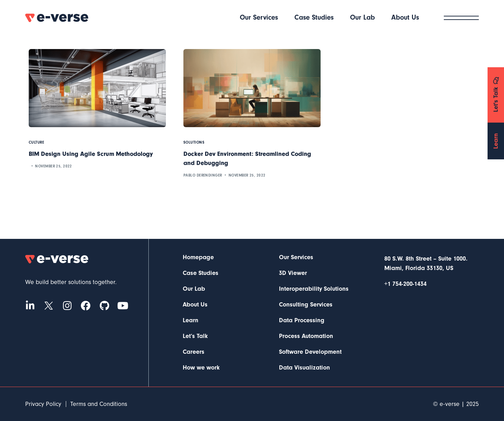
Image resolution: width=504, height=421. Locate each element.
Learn (191, 320)
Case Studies (201, 273)
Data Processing (302, 320)
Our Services (296, 257)
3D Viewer (293, 273)
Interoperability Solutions (314, 289)
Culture (36, 142)
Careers (194, 352)
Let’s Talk (195, 336)
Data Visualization (304, 368)
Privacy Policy (43, 404)
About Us (195, 305)
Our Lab (194, 289)
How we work (201, 368)
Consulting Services (306, 305)
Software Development (310, 352)
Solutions (194, 142)
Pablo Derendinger (203, 175)
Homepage (198, 257)
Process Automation (306, 336)
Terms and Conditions (99, 404)
